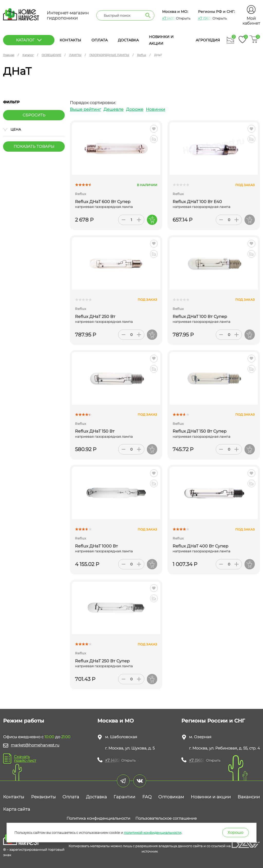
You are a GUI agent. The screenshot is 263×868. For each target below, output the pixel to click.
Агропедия (208, 40)
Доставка (128, 40)
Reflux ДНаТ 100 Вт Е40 (197, 202)
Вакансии (249, 797)
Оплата (100, 40)
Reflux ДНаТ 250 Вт (95, 317)
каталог (29, 40)
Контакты (70, 40)
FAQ (147, 797)
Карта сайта (17, 809)
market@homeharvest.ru (35, 745)
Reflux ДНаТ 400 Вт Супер (200, 546)
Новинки (156, 109)
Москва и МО (116, 721)
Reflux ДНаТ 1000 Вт (96, 546)
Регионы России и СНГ (213, 721)
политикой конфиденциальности (153, 833)
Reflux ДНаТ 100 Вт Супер (200, 317)
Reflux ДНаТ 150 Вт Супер (200, 431)
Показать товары (34, 146)
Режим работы (24, 721)
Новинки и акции (211, 797)
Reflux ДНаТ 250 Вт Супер (102, 661)
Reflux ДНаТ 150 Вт (95, 431)
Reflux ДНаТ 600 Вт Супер (103, 202)
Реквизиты (43, 797)
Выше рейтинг (85, 109)
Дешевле (114, 109)
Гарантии (124, 797)
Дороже (135, 109)
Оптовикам (171, 797)
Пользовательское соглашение (166, 818)
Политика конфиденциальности (98, 818)
